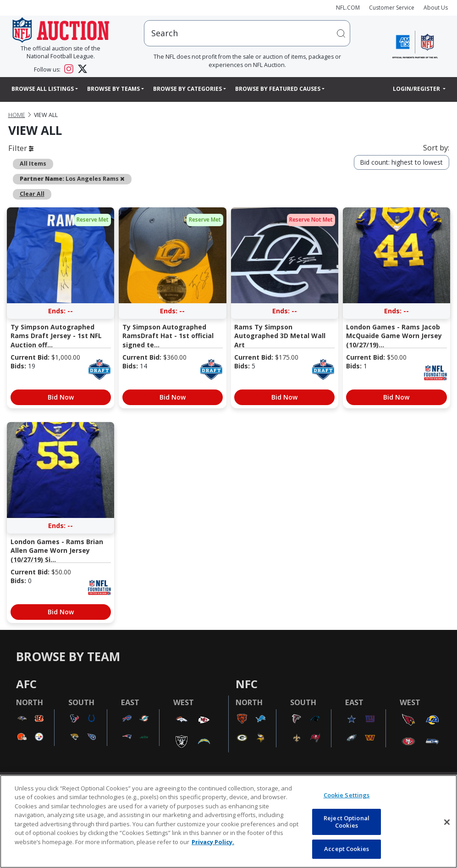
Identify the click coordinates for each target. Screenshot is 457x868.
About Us (436, 8)
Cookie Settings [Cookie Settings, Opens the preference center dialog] (347, 795)
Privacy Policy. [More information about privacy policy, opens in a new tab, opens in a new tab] (213, 842)
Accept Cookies (347, 849)
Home (17, 115)
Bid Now (61, 397)
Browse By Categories (187, 89)
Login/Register (417, 89)
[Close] (447, 822)
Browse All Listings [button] (43, 89)
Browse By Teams (113, 89)
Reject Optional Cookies (347, 822)
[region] (228, 821)
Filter (21, 148)
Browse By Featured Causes (278, 89)
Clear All (32, 194)
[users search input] (247, 33)
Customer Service (392, 8)
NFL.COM (348, 8)
